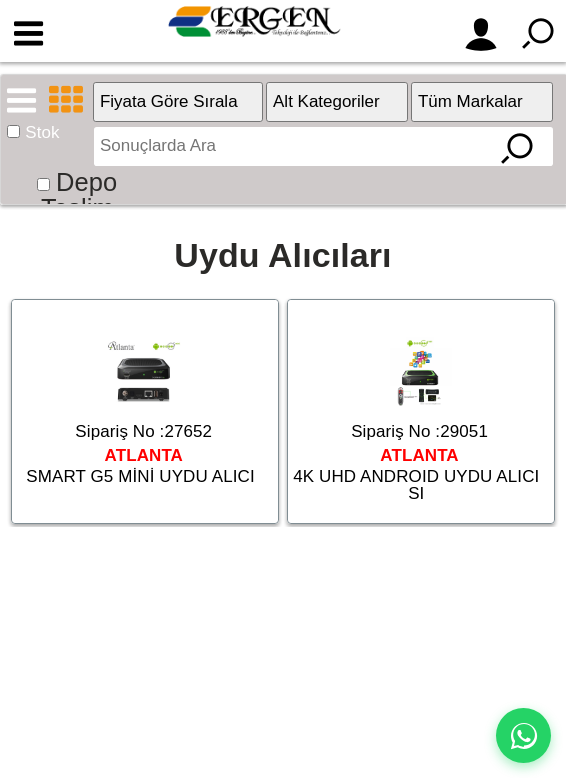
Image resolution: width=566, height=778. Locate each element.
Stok (42, 132)
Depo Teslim (79, 194)
